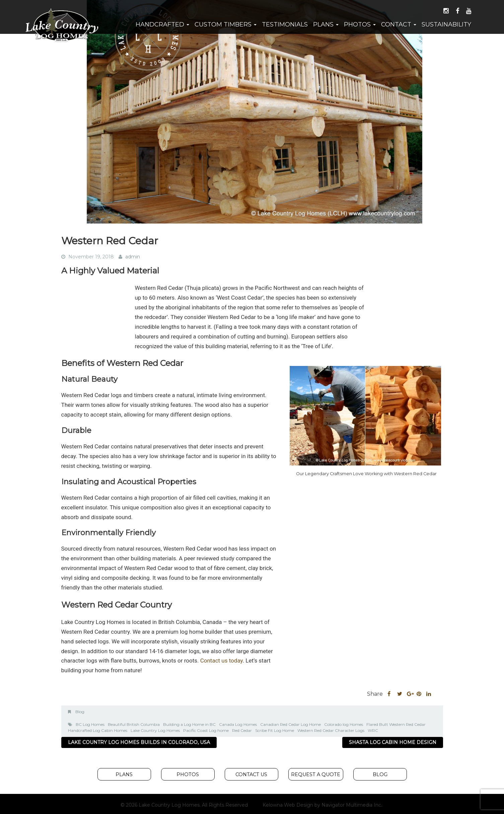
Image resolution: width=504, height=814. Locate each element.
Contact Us (251, 774)
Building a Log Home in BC (189, 724)
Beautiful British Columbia (134, 724)
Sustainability (446, 24)
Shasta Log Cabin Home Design (393, 742)
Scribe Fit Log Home (275, 730)
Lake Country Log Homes (155, 730)
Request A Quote (316, 774)
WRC (373, 730)
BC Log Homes (90, 724)
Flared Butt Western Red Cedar (396, 724)
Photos (360, 24)
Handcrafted (162, 24)
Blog (80, 712)
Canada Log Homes (238, 724)
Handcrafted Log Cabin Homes (98, 730)
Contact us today (222, 661)
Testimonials (285, 24)
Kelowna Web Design (288, 805)
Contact (399, 24)
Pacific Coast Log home (206, 730)
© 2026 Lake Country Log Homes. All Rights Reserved (184, 805)
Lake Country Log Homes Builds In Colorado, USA (139, 742)
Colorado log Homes (344, 724)
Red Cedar (242, 730)
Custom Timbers (226, 24)
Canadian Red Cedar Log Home (291, 724)
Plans (326, 24)
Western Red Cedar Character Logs (331, 730)
